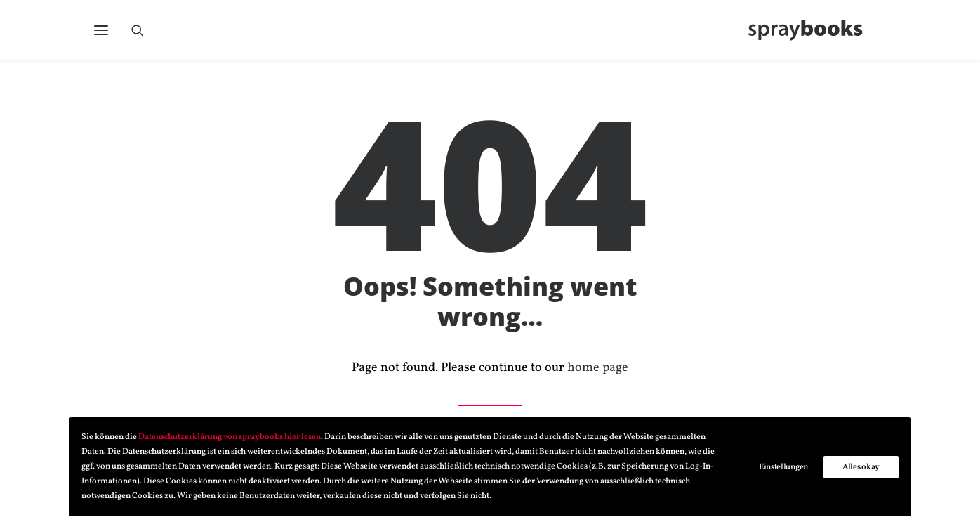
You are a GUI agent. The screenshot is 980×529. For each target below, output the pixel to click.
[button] (101, 33)
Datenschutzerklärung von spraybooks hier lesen (230, 437)
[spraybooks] (812, 33)
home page (598, 368)
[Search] (144, 33)
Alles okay (861, 467)
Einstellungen (783, 467)
